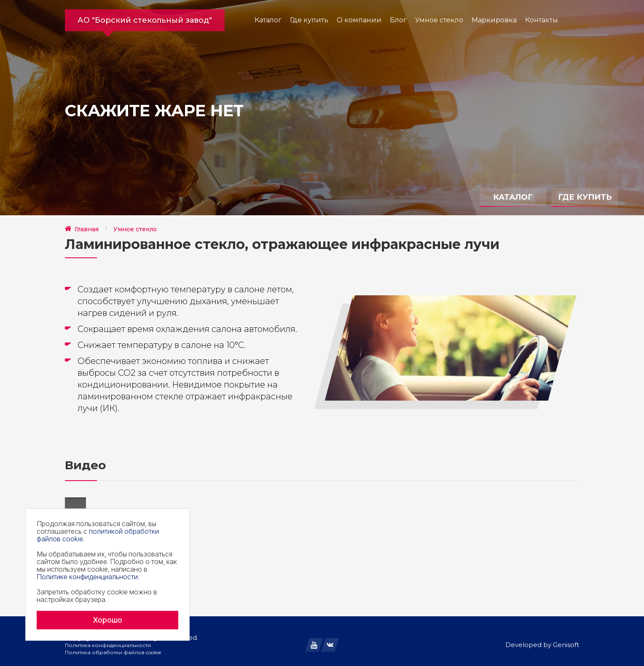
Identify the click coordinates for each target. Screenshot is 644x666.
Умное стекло (439, 20)
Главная (87, 229)
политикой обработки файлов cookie (98, 535)
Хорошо (107, 620)
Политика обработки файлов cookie (113, 653)
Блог (398, 20)
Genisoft (566, 645)
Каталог (268, 20)
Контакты (542, 20)
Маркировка (494, 20)
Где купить (309, 20)
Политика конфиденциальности (108, 645)
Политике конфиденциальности (87, 577)
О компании (359, 20)
